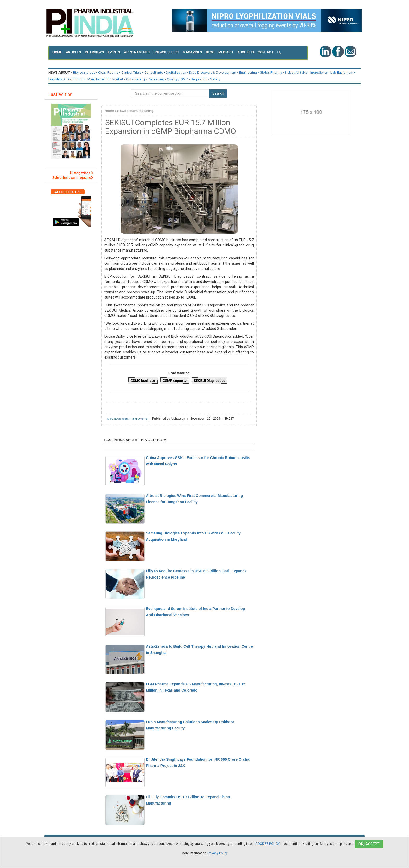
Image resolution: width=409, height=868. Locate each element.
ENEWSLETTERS (166, 52)
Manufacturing (98, 79)
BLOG (210, 52)
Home (109, 111)
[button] (281, 52)
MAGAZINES (192, 52)
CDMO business (143, 381)
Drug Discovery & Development (213, 72)
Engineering (248, 72)
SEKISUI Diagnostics (209, 381)
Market (118, 79)
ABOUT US (246, 52)
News (122, 111)
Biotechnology (84, 72)
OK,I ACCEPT (369, 844)
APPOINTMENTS (137, 52)
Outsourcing (135, 79)
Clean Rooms (108, 72)
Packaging (156, 79)
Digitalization (176, 72)
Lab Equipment (342, 72)
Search (218, 93)
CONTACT (266, 52)
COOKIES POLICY (267, 844)
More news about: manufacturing (127, 419)
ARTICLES (73, 52)
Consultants (154, 72)
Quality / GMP (178, 79)
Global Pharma (271, 72)
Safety (215, 79)
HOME (57, 52)
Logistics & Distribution (66, 79)
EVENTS (114, 52)
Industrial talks (296, 72)
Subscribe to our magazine (73, 178)
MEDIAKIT (226, 52)
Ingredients (319, 72)
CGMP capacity (175, 381)
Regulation (199, 79)
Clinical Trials (131, 72)
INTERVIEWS (94, 52)
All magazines (81, 173)
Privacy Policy (218, 853)
